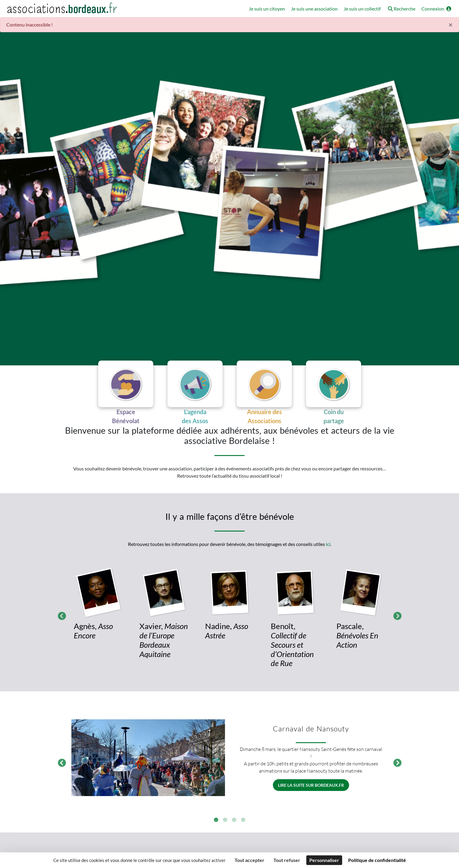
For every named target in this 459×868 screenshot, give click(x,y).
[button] (401, 9)
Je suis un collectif (362, 9)
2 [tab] (225, 822)
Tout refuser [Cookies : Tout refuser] (287, 860)
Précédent (60, 617)
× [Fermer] (451, 25)
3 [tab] (234, 822)
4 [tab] (243, 822)
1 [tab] (216, 822)
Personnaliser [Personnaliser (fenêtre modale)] (324, 860)
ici (328, 546)
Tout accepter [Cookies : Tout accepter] (250, 860)
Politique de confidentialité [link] (377, 860)
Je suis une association (314, 9)
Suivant (396, 617)
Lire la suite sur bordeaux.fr (311, 787)
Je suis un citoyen (267, 9)
